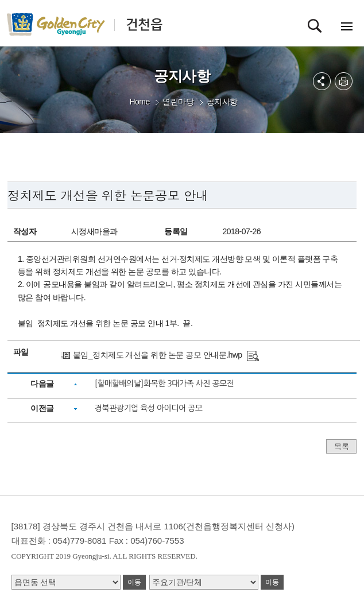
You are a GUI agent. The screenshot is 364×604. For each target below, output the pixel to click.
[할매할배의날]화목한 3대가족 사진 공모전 (164, 384)
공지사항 (222, 102)
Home (139, 102)
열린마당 (178, 102)
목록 (341, 446)
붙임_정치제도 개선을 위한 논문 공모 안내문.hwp (158, 355)
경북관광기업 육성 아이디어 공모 (149, 408)
